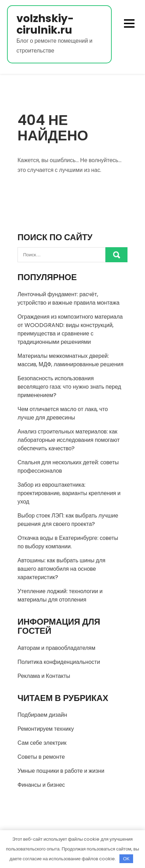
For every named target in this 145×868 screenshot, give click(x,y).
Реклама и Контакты (44, 676)
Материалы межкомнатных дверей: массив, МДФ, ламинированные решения (70, 360)
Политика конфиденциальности (59, 662)
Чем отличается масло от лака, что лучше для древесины (63, 413)
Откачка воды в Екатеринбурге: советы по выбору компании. (68, 542)
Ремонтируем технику (46, 729)
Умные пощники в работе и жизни (61, 771)
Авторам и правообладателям (56, 648)
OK (126, 859)
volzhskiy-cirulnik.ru (45, 25)
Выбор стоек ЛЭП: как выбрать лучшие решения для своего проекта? (68, 520)
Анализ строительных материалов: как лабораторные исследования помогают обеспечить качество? (68, 440)
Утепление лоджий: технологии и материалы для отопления (60, 595)
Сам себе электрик (42, 743)
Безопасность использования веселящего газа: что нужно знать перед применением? (69, 387)
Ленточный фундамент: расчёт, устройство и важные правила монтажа (68, 298)
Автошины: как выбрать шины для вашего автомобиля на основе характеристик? (61, 569)
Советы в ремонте (41, 757)
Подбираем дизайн (42, 715)
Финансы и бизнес (41, 785)
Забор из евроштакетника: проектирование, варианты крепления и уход (69, 493)
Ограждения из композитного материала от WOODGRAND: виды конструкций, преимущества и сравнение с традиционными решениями (70, 329)
